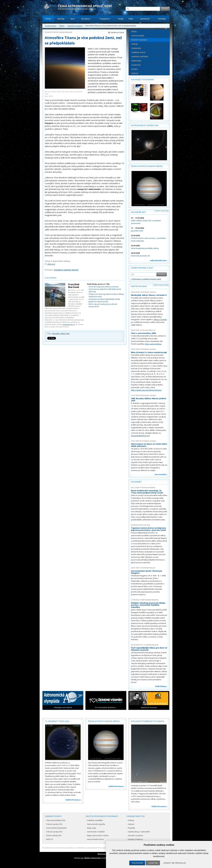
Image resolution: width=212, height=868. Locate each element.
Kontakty (162, 19)
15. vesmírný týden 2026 (57, 721)
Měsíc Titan (65, 334)
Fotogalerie (105, 19)
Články (48, 19)
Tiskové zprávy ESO (54, 832)
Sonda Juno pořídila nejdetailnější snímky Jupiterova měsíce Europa (104, 300)
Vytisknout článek (117, 32)
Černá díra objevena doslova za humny (104, 287)
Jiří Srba (147, 525)
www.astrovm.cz (69, 324)
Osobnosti (136, 65)
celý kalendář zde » (159, 260)
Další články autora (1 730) (98, 284)
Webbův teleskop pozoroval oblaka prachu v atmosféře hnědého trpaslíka (148, 605)
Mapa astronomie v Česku (98, 835)
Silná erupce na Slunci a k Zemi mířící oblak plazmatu (149, 445)
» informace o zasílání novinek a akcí (146, 279)
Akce (73, 19)
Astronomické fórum (95, 839)
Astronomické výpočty (96, 824)
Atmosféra (56, 334)
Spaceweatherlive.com (140, 436)
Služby (121, 19)
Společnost (145, 19)
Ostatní (135, 69)
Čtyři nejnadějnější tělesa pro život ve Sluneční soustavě (149, 649)
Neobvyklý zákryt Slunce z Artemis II (149, 295)
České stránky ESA (54, 835)
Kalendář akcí (138, 212)
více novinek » (161, 474)
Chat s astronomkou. (153, 344)
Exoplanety (136, 48)
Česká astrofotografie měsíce (147, 166)
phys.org (51, 264)
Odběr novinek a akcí (142, 268)
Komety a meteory (135, 839)
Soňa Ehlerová (150, 330)
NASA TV (50, 839)
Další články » (161, 686)
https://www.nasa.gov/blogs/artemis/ (146, 390)
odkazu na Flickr (160, 319)
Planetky (131, 828)
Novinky (61, 19)
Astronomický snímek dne (145, 125)
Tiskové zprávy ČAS (54, 824)
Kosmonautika (138, 36)
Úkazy (134, 31)
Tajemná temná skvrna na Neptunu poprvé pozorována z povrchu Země (148, 529)
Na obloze (86, 19)
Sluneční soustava (75, 26)
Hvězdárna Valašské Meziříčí (66, 270)
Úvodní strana (51, 26)
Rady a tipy (92, 828)
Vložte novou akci (162, 211)
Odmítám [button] (153, 863)
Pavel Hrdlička (150, 488)
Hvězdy (135, 44)
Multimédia (136, 61)
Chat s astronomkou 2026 (143, 333)
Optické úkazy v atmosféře (139, 832)
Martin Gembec (150, 292)
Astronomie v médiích (96, 832)
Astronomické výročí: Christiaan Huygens (147, 572)
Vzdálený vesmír (138, 52)
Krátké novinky (139, 286)
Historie (135, 73)
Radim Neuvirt (150, 568)
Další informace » (73, 800)
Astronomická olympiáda (56, 828)
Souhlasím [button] (137, 863)
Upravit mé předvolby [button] (175, 863)
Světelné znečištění (140, 57)
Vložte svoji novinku (161, 285)
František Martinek (65, 32)
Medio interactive (92, 858)
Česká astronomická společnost (62, 848)
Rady (131, 19)
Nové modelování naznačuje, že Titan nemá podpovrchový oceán (147, 492)
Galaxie (131, 824)
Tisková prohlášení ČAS (56, 820)
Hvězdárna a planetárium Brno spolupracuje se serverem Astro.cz (104, 848)
